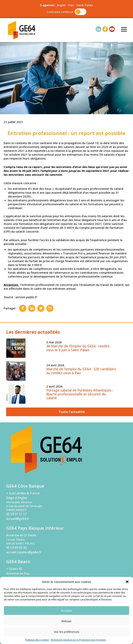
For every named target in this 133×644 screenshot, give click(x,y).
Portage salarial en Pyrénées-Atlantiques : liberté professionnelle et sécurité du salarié (80, 394)
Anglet (61, 5)
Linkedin (32, 308)
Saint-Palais (85, 5)
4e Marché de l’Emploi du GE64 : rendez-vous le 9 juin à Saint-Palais (78, 348)
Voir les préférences (66, 632)
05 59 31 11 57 (16, 514)
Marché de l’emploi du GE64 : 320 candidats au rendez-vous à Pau (81, 371)
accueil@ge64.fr (18, 519)
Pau (71, 5)
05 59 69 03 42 (16, 548)
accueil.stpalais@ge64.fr (24, 552)
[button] (127, 582)
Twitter (41, 308)
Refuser (66, 621)
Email (50, 308)
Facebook (23, 308)
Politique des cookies (37, 640)
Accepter (66, 611)
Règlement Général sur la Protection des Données (78, 640)
